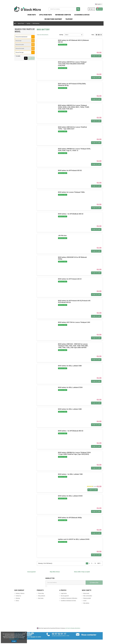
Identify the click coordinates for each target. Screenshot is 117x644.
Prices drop (37, 594)
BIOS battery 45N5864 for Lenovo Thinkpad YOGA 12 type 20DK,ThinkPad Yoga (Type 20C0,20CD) (74, 454)
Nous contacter (91, 636)
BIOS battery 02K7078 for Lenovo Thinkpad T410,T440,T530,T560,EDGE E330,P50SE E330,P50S (72, 64)
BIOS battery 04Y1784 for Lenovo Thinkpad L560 (71, 323)
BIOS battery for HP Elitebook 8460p (67, 518)
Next (106, 564)
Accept (14, 641)
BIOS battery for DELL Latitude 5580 (67, 367)
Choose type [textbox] (11, 42)
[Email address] (66, 583)
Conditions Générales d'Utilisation (69, 599)
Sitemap (11, 599)
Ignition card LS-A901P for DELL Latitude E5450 (70, 540)
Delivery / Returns (13, 594)
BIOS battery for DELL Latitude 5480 (67, 410)
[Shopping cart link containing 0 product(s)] (106, 9)
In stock (11, 57)
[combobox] (19, 38)
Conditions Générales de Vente (68, 602)
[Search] (66, 10)
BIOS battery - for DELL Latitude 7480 (67, 475)
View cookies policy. (14, 639)
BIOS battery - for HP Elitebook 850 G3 (67, 432)
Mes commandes (91, 597)
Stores (10, 602)
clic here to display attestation (73, 629)
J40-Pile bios (59, 236)
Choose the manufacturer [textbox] (14, 38)
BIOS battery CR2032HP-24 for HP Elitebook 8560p (71, 258)
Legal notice (64, 594)
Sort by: (61, 36)
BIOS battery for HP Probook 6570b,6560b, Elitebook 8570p (74, 85)
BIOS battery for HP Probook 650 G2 (67, 171)
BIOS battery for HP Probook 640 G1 (67, 280)
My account (90, 594)
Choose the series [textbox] (13, 45)
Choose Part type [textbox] (12, 53)
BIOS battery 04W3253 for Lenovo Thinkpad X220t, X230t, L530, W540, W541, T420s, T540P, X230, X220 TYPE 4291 (76, 107)
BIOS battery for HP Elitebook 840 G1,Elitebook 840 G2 (73, 41)
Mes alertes (90, 604)
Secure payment (65, 597)
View (100, 36)
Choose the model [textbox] (13, 49)
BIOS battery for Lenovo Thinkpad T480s (68, 193)
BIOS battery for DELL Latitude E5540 (67, 497)
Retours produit (90, 599)
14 (102, 564)
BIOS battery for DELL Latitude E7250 (67, 388)
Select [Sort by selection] (67, 36)
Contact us (11, 597)
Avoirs (88, 602)
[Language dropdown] (106, 4)
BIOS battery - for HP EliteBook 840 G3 (67, 215)
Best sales (37, 599)
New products (38, 597)
